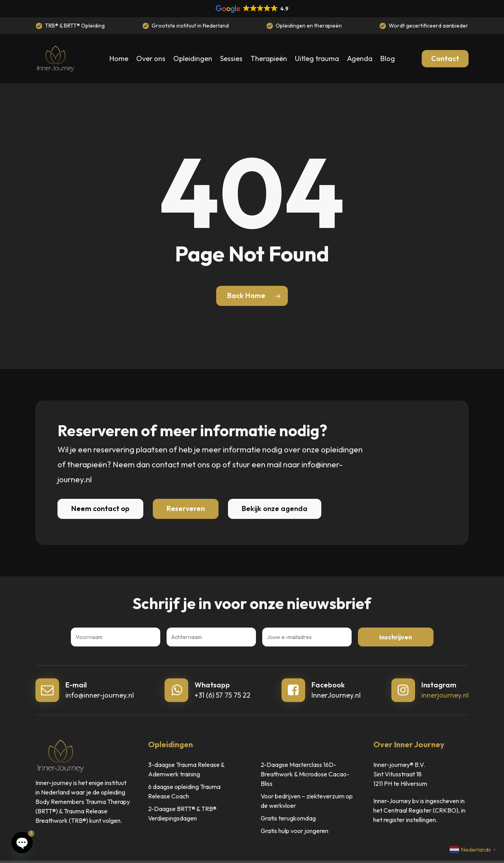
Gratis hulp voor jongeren (295, 831)
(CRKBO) (446, 810)
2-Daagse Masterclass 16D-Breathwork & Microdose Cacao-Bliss (305, 774)
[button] (100, 509)
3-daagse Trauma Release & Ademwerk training (186, 769)
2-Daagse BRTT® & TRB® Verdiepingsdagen (182, 813)
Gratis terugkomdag (288, 818)
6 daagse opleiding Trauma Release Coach (184, 791)
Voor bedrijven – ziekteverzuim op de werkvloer (307, 801)
